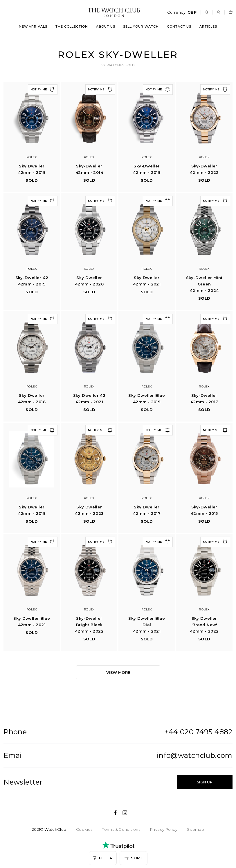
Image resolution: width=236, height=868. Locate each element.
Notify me (43, 90)
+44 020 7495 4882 (198, 732)
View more (118, 672)
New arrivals (33, 26)
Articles (208, 26)
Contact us (179, 26)
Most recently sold (27, 794)
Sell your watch (141, 26)
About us (106, 26)
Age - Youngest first (28, 766)
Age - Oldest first (25, 780)
